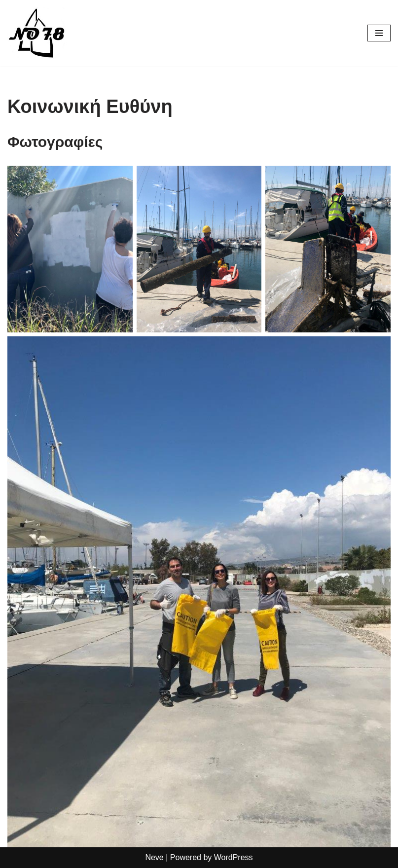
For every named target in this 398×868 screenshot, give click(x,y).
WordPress (234, 857)
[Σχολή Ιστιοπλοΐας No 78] (37, 33)
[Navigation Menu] (379, 33)
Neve (154, 857)
